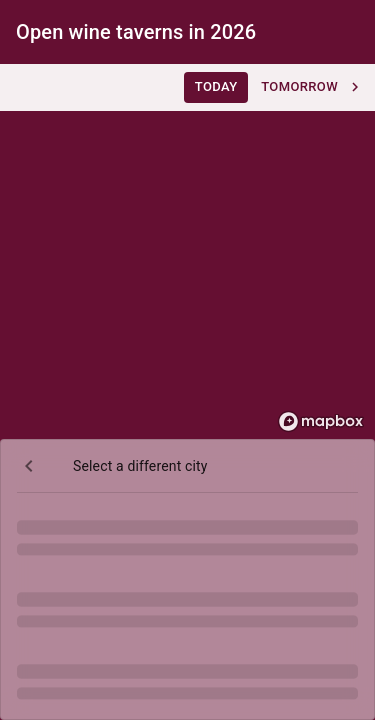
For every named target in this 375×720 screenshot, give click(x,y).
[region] (187, 251)
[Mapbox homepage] (321, 421)
